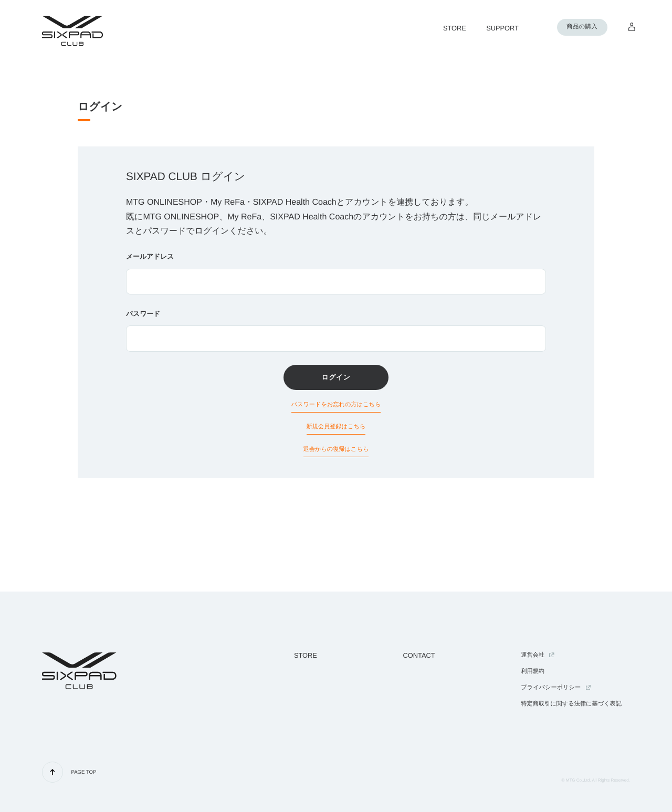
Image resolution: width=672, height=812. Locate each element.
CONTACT (419, 655)
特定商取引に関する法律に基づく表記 (571, 704)
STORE (306, 655)
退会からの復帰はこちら (336, 449)
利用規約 (533, 671)
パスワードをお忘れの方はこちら (336, 405)
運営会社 (538, 655)
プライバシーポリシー (556, 688)
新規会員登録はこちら (336, 427)
